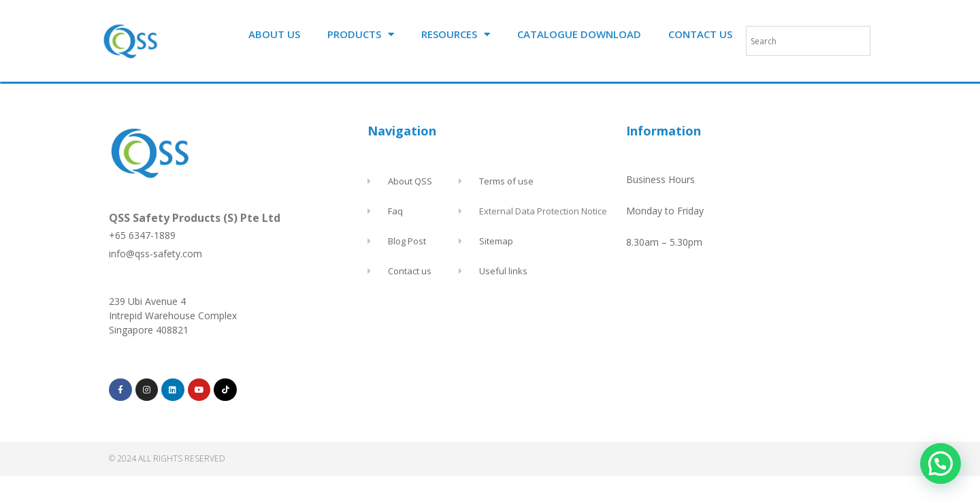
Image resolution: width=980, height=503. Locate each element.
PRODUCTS (361, 34)
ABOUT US (274, 34)
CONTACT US (700, 34)
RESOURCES (456, 34)
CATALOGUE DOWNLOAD (579, 34)
